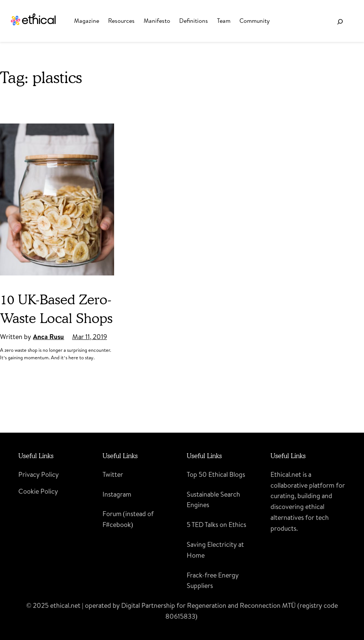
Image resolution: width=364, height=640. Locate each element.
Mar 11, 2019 (90, 337)
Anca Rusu (48, 337)
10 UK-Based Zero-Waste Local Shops (56, 309)
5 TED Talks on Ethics (216, 525)
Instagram (117, 494)
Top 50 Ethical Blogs (216, 474)
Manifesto (157, 21)
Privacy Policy (39, 474)
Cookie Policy (38, 491)
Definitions (194, 21)
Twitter (113, 474)
